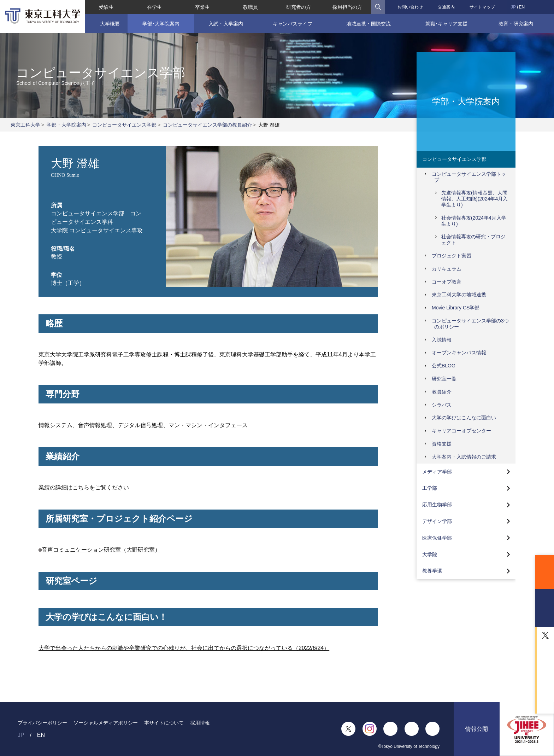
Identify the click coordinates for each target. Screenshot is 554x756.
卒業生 (202, 7)
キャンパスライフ (293, 24)
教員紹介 (442, 392)
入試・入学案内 (226, 24)
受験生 (106, 7)
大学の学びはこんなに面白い (464, 418)
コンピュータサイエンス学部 (124, 125)
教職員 (251, 7)
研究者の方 (299, 7)
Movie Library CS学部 (456, 308)
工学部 (430, 488)
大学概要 (110, 24)
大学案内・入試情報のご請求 (464, 457)
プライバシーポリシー (42, 723)
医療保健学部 (437, 538)
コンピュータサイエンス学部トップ (469, 177)
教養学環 (432, 571)
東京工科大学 (25, 125)
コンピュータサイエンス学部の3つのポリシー (470, 324)
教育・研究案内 (516, 24)
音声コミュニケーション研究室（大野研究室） (101, 550)
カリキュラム (447, 269)
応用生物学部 (437, 505)
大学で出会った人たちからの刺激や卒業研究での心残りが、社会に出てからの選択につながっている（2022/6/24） (184, 648)
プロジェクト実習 (452, 256)
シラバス (442, 405)
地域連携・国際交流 (369, 24)
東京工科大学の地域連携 (459, 295)
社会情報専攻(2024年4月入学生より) (474, 221)
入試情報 (442, 340)
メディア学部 (437, 472)
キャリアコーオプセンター (461, 431)
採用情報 (200, 723)
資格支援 (442, 444)
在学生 (154, 7)
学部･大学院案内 (161, 24)
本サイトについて (164, 723)
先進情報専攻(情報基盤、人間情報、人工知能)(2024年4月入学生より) (475, 199)
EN (522, 7)
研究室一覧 (444, 379)
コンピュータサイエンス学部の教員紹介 (207, 125)
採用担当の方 (347, 7)
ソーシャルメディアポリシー (106, 723)
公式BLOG (444, 366)
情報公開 (477, 729)
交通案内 (446, 7)
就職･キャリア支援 (446, 24)
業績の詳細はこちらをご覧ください (84, 487)
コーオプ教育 (447, 282)
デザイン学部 (437, 521)
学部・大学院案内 (66, 125)
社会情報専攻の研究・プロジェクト (473, 240)
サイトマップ (482, 7)
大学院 (430, 554)
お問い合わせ (410, 7)
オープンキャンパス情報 (459, 353)
